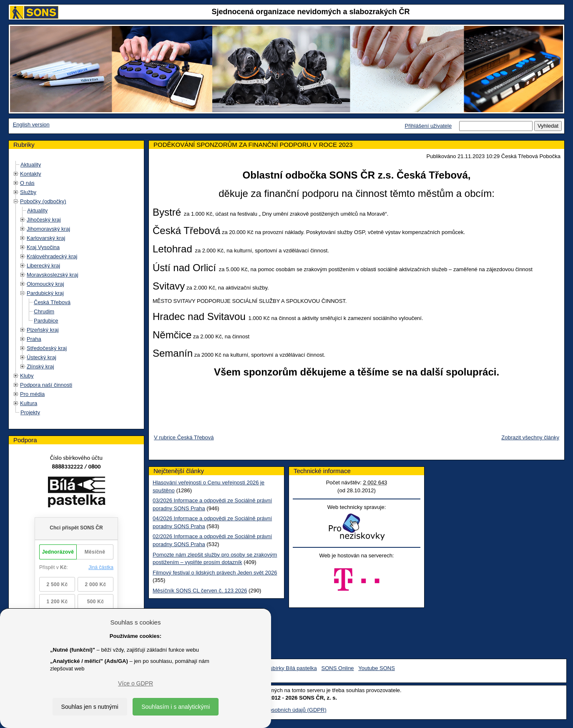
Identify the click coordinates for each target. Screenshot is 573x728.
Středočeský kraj (47, 348)
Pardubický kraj (45, 293)
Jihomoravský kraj (48, 229)
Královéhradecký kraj (52, 256)
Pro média (32, 394)
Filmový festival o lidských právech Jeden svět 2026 (215, 573)
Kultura (29, 403)
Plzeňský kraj (43, 330)
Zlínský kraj (40, 367)
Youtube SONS (377, 668)
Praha (34, 339)
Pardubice (46, 321)
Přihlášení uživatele (428, 126)
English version (31, 125)
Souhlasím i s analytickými (176, 707)
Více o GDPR (136, 683)
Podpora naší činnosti (46, 385)
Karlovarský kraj (46, 238)
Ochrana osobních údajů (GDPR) (286, 710)
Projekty (30, 412)
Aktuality (31, 165)
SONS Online (338, 668)
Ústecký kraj (41, 357)
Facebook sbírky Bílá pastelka (280, 668)
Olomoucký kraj (45, 284)
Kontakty (31, 174)
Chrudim (44, 311)
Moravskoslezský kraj (53, 275)
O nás (27, 183)
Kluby (27, 376)
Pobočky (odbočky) (43, 201)
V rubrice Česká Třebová (184, 437)
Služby (28, 192)
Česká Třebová (52, 302)
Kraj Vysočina (43, 247)
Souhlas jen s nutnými (90, 707)
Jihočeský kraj (44, 220)
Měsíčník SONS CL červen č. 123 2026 (200, 591)
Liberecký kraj (43, 266)
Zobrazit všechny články (530, 437)
